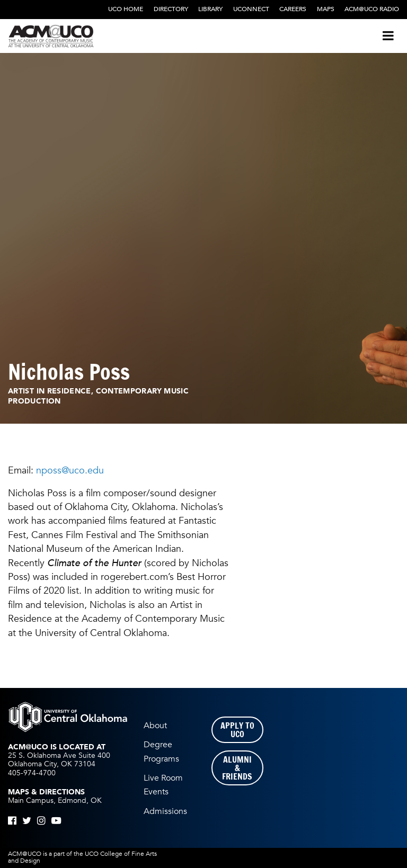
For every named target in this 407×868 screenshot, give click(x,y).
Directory (171, 9)
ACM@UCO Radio (372, 9)
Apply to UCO (237, 730)
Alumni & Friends (237, 768)
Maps (326, 9)
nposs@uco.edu (70, 470)
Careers (293, 9)
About (155, 726)
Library (210, 9)
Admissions (165, 811)
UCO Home (126, 9)
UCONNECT (251, 9)
